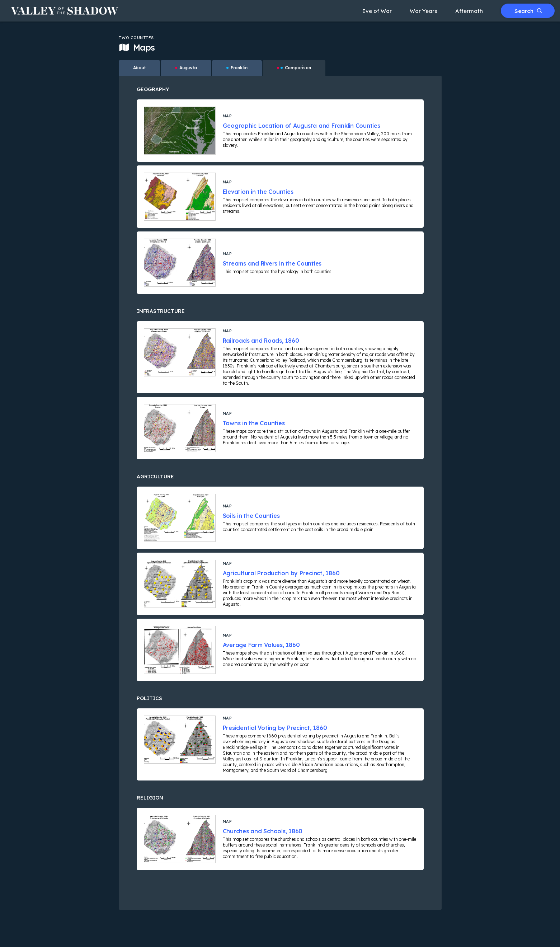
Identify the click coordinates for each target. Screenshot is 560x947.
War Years (423, 11)
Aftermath (469, 11)
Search (528, 11)
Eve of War (377, 11)
